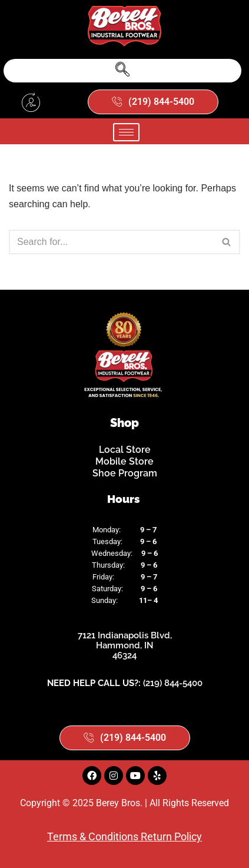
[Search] (111, 242)
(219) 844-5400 (173, 683)
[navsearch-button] (122, 71)
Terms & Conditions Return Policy (124, 836)
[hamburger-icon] (126, 132)
